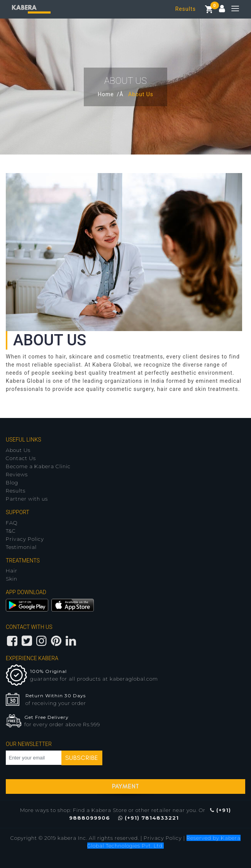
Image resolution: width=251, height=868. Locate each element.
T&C (11, 531)
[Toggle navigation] (232, 9)
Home (106, 94)
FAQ (12, 523)
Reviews (17, 474)
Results (186, 9)
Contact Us (21, 458)
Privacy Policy (25, 539)
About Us (18, 450)
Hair (12, 571)
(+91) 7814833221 (148, 818)
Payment (126, 786)
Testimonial (21, 547)
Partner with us (27, 499)
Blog (12, 482)
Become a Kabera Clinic (38, 466)
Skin (12, 579)
